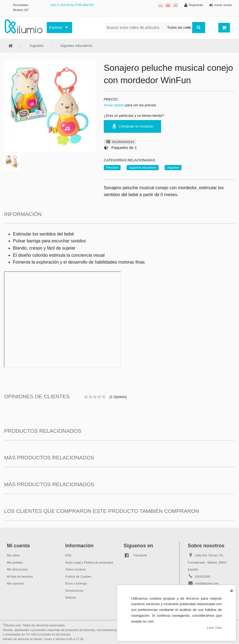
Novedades (21, 5)
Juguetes (36, 46)
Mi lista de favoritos (20, 577)
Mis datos (13, 555)
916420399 (203, 577)
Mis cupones (15, 583)
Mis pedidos (15, 562)
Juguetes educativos (76, 46)
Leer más (214, 628)
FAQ (68, 555)
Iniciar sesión (114, 105)
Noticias (71, 597)
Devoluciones (74, 591)
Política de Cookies (78, 577)
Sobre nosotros (76, 569)
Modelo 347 (21, 10)
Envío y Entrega (76, 583)
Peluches (112, 167)
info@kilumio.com (207, 583)
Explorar (56, 27)
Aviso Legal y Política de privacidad (89, 562)
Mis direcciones (17, 569)
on (86, 397)
